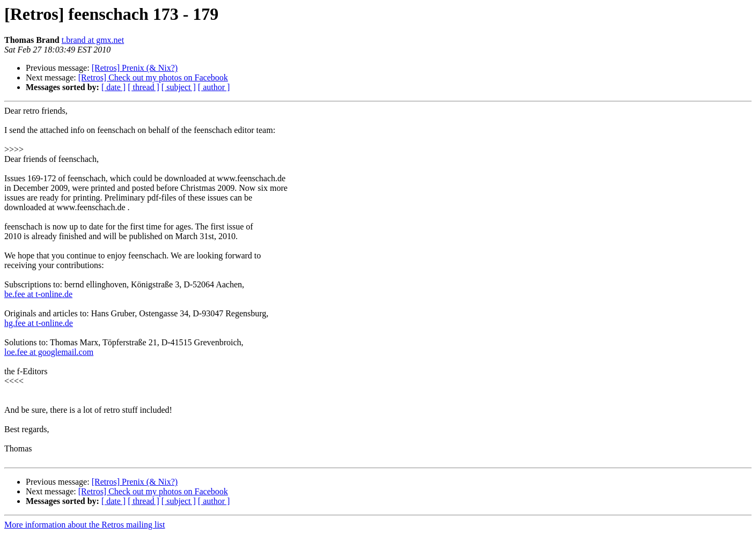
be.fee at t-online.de (38, 294)
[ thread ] (144, 87)
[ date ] (113, 87)
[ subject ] (179, 87)
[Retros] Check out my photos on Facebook (153, 77)
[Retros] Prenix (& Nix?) (135, 68)
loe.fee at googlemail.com (49, 352)
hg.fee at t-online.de (39, 323)
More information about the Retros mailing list (85, 525)
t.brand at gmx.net (93, 40)
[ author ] (214, 87)
